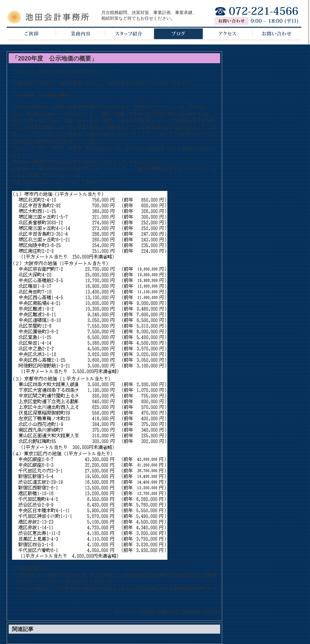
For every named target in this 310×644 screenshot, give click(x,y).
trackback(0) (165, 612)
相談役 (145, 612)
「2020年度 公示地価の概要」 (55, 59)
